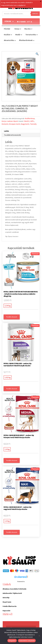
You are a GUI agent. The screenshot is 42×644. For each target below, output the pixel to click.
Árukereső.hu (21, 582)
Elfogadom (12, 641)
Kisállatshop (30, 118)
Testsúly (33, 124)
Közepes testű (15, 124)
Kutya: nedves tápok (10, 121)
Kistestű (5, 124)
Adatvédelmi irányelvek (27, 641)
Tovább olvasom (12, 317)
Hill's (32, 121)
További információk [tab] (12, 135)
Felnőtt (27, 121)
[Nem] (39, 636)
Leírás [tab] (6, 131)
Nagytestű (25, 124)
